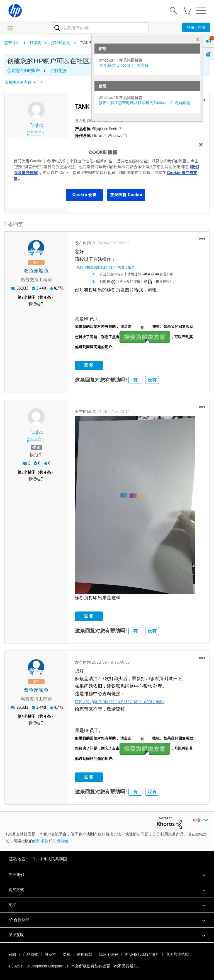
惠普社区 (12, 43)
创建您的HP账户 (23, 70)
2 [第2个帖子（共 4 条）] (23, 297)
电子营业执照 (177, 954)
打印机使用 (61, 43)
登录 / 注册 (196, 27)
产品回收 (30, 954)
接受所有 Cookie (126, 195)
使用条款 (41, 841)
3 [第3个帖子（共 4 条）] (23, 472)
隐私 (67, 954)
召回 (12, 954)
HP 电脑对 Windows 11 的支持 (124, 65)
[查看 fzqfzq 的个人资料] (36, 125)
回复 (89, 365)
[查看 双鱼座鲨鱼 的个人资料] (36, 271)
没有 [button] (152, 380)
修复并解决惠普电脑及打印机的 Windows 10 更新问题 (144, 103)
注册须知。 (62, 841)
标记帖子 (36, 304)
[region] (107, 173)
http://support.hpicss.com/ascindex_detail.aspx (120, 701)
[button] (202, 239)
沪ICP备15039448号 (142, 954)
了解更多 (59, 70)
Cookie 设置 (84, 195)
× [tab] (198, 39)
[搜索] (100, 28)
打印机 (35, 43)
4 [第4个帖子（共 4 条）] (23, 716)
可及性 (50, 954)
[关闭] (201, 145)
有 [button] (135, 380)
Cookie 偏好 (109, 954)
